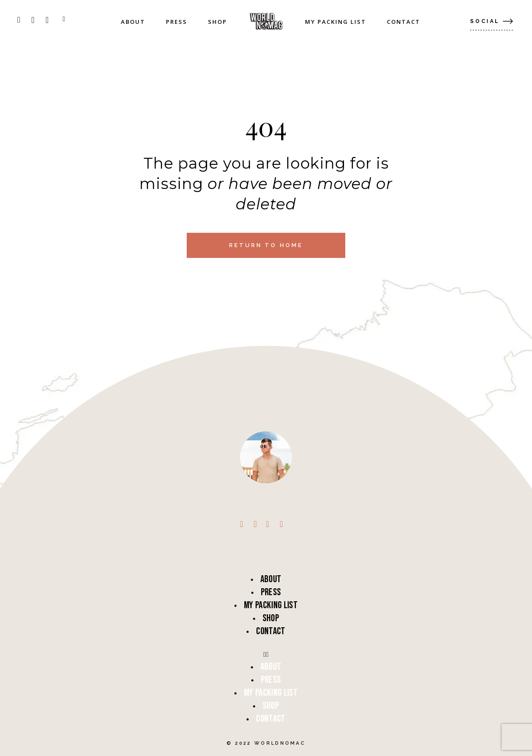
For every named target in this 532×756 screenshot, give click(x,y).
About (271, 579)
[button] (266, 655)
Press (271, 592)
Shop (271, 618)
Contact (271, 631)
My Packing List (271, 605)
